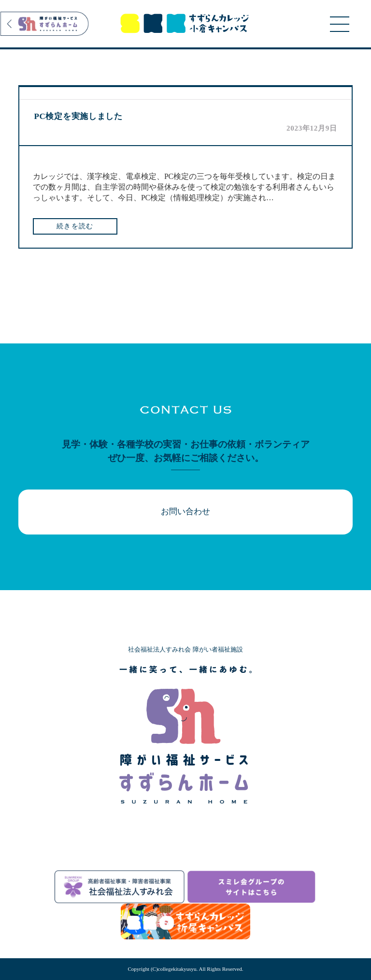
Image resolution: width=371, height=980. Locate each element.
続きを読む (75, 226)
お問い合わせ (185, 512)
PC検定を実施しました (78, 116)
